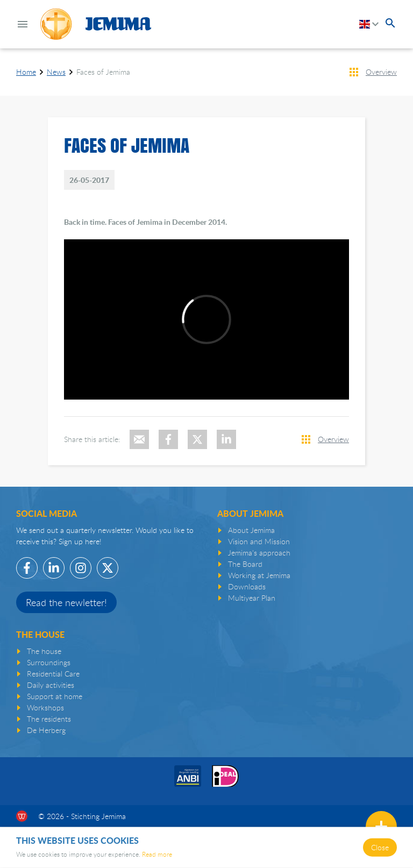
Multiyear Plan (252, 598)
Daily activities (51, 685)
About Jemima (251, 530)
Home (26, 72)
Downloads (247, 586)
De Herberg (46, 730)
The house (44, 651)
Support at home (55, 696)
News (56, 72)
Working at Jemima (259, 575)
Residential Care (53, 674)
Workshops (45, 707)
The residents (49, 719)
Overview (381, 72)
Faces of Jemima (103, 72)
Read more (157, 854)
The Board (245, 564)
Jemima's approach (259, 553)
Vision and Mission (259, 541)
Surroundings (49, 662)
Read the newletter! (66, 602)
